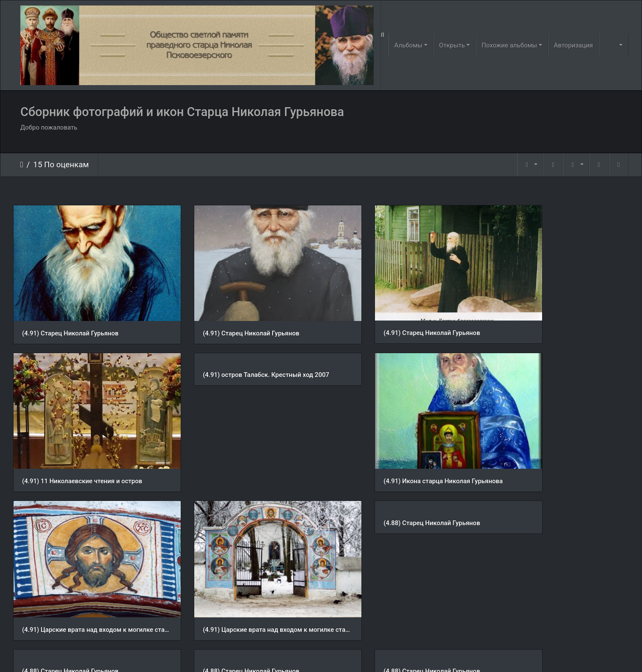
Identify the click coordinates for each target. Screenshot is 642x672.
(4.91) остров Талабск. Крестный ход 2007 (85, 359)
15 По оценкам (61, 165)
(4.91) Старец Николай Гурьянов (70, 317)
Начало (22, 165)
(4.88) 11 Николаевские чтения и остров (397, 622)
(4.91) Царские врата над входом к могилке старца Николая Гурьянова (400, 449)
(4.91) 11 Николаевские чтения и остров (554, 317)
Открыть (452, 45)
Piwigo (332, 655)
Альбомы (408, 45)
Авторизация (573, 45)
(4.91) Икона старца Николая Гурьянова (239, 448)
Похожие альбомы (509, 45)
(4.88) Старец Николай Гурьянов (70, 490)
